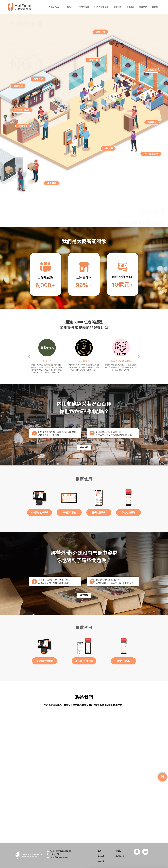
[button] (29, 357)
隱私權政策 (120, 856)
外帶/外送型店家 (101, 7)
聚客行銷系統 (128, 512)
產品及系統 (55, 7)
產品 (99, 851)
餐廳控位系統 (69, 512)
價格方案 (117, 7)
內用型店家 (84, 7)
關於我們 (143, 7)
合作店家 (130, 7)
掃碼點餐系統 (99, 512)
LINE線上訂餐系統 (84, 661)
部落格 (155, 7)
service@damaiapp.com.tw (59, 857)
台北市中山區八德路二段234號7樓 (61, 851)
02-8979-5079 (54, 854)
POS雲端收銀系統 (40, 512)
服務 (70, 7)
